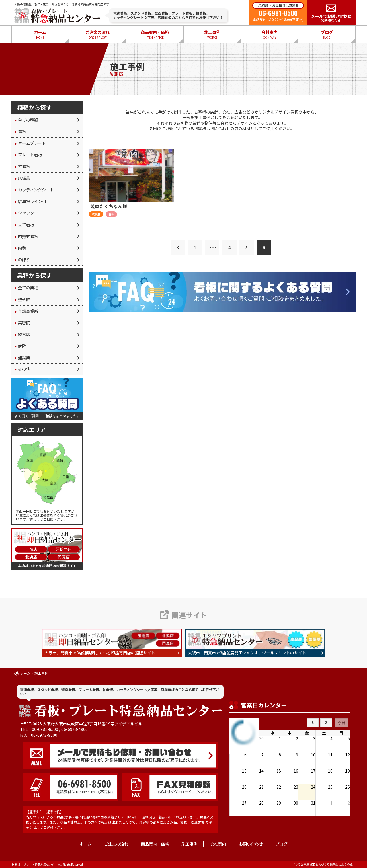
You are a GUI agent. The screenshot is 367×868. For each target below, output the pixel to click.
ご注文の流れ (97, 35)
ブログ (327, 35)
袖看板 (22, 166)
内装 (20, 248)
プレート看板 (28, 155)
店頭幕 (22, 178)
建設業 (22, 358)
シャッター (26, 213)
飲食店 (22, 334)
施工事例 (212, 35)
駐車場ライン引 (30, 201)
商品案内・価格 (155, 35)
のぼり (22, 260)
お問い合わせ (251, 844)
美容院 (22, 323)
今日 (341, 723)
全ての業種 (26, 288)
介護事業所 (26, 311)
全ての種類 (26, 120)
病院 (20, 346)
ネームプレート (30, 143)
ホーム (40, 35)
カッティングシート (34, 190)
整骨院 (22, 299)
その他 (22, 369)
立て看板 (24, 225)
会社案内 (270, 35)
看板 (20, 131)
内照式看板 (26, 236)
